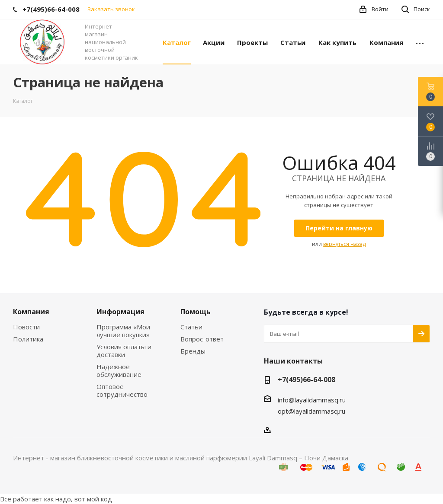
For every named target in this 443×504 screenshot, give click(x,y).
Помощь (196, 312)
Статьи (191, 327)
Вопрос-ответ (202, 339)
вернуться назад (344, 244)
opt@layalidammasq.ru (311, 411)
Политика (28, 339)
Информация (120, 312)
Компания (31, 312)
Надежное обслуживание (119, 370)
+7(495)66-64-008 (307, 380)
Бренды (193, 351)
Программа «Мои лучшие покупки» (123, 331)
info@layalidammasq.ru (312, 400)
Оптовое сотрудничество (122, 390)
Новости (26, 327)
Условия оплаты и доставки (124, 351)
